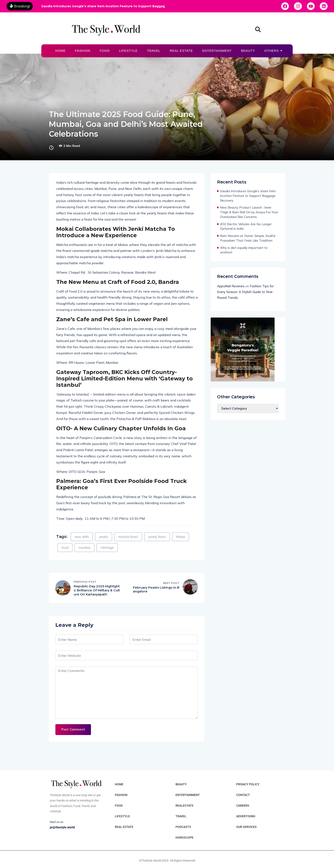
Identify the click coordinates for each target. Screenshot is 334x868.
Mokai (181, 537)
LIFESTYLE (128, 51)
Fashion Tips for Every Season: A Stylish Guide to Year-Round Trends (245, 292)
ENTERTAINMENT (217, 51)
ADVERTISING (246, 816)
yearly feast (157, 537)
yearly (104, 537)
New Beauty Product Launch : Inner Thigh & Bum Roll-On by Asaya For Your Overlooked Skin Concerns (249, 212)
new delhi (82, 537)
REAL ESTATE (181, 51)
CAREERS (243, 806)
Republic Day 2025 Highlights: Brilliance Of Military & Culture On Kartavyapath (97, 591)
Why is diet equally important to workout (244, 250)
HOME (60, 51)
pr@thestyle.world (62, 828)
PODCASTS (183, 827)
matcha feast (128, 537)
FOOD (105, 51)
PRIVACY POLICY (248, 784)
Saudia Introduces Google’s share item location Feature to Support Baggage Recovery (103, 6)
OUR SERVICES (246, 827)
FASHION (83, 51)
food (65, 548)
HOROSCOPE (184, 838)
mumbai (84, 548)
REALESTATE (184, 806)
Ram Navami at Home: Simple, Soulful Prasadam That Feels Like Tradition (248, 238)
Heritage (107, 548)
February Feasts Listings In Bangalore (155, 590)
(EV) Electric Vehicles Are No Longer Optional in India (246, 226)
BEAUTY (248, 51)
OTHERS (273, 51)
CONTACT (243, 795)
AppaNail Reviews (231, 286)
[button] (258, 29)
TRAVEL (154, 51)
